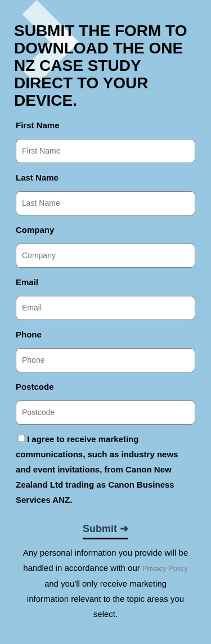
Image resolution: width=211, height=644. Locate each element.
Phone (29, 334)
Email (27, 282)
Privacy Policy (165, 568)
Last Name (37, 177)
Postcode (35, 387)
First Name (38, 125)
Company (35, 230)
